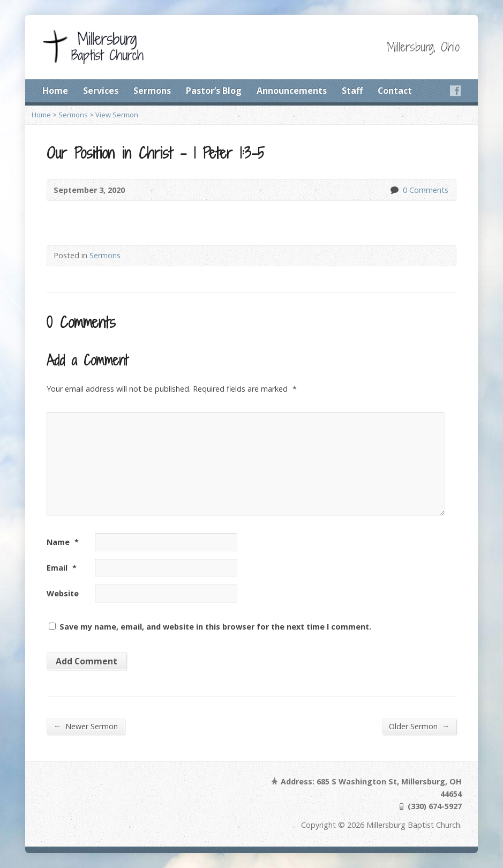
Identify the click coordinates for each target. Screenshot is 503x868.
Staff (352, 91)
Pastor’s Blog (214, 91)
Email (62, 568)
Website (63, 593)
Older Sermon (419, 726)
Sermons (152, 91)
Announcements (292, 91)
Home (55, 91)
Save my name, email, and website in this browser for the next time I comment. (215, 627)
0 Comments (394, 190)
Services (101, 91)
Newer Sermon (86, 726)
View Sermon (117, 115)
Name (63, 542)
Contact (395, 91)
